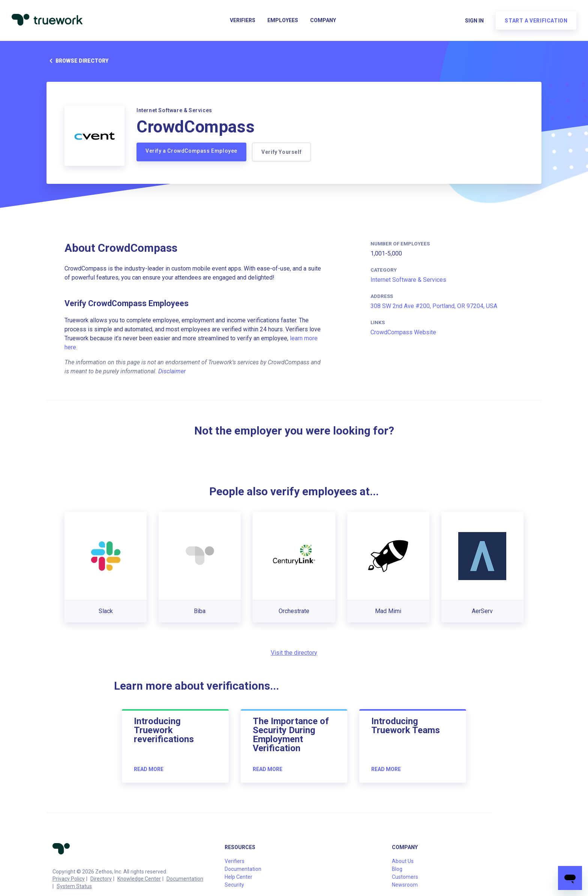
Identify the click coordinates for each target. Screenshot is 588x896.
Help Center (238, 877)
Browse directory (77, 61)
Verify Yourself (282, 152)
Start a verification (536, 21)
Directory (101, 879)
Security (234, 885)
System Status (74, 886)
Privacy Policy (69, 879)
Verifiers (243, 21)
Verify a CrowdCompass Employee (191, 151)
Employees (283, 21)
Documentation (185, 879)
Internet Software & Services (408, 280)
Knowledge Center (139, 879)
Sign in (474, 21)
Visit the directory (294, 653)
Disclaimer (172, 371)
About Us (403, 861)
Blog (397, 869)
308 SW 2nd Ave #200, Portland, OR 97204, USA (434, 306)
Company (323, 21)
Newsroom (405, 885)
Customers (405, 877)
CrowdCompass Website (403, 332)
